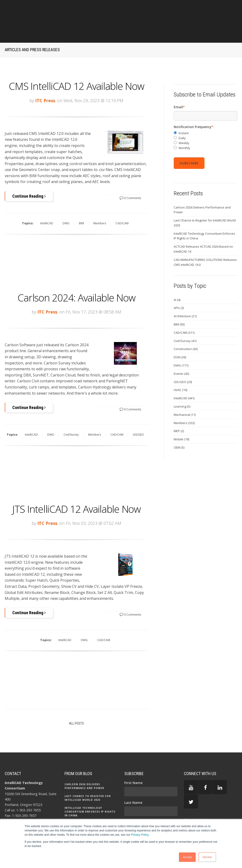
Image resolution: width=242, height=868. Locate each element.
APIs (179, 288)
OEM (179, 427)
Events (181, 353)
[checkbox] (205, 120)
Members (100, 203)
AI (177, 279)
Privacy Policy (140, 835)
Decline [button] (207, 857)
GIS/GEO (138, 414)
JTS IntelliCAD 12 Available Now (76, 488)
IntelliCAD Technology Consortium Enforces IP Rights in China (204, 215)
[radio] (205, 113)
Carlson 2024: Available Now (76, 277)
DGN (180, 337)
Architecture (185, 296)
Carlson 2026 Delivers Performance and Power (202, 189)
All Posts (76, 702)
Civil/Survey (71, 414)
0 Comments (130, 177)
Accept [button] (187, 857)
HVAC (180, 370)
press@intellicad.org (30, 800)
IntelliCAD (47, 203)
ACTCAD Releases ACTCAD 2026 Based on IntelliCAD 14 (203, 229)
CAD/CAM (122, 203)
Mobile (181, 419)
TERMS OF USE (196, 814)
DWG (66, 203)
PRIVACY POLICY (197, 799)
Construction (186, 329)
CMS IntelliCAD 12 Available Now (76, 66)
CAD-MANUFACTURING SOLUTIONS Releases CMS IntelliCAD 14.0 (205, 242)
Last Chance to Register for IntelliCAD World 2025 (205, 202)
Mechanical (185, 394)
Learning (182, 386)
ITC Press (45, 80)
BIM (81, 203)
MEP (179, 411)
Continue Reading (29, 176)
